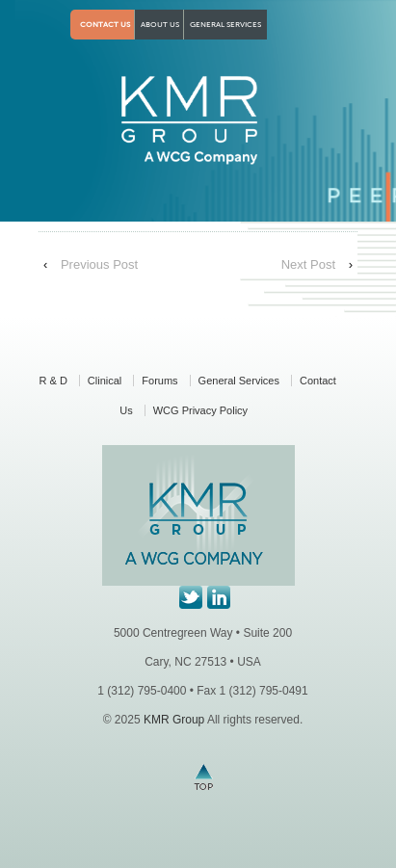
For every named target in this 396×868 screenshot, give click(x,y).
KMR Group (174, 720)
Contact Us (105, 25)
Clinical (105, 381)
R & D (53, 381)
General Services (225, 25)
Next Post (308, 264)
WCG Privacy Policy (200, 410)
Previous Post (99, 264)
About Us (160, 25)
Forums (159, 381)
